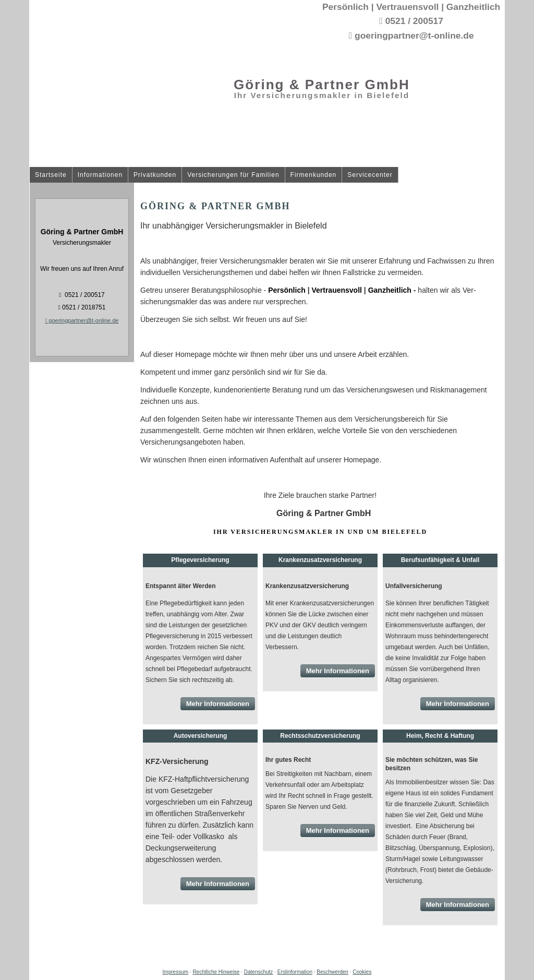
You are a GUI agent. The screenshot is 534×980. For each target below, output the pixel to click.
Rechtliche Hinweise (216, 972)
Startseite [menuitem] (51, 175)
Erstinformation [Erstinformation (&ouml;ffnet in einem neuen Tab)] (295, 972)
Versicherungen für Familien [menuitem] (233, 175)
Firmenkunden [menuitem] (314, 175)
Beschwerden (332, 972)
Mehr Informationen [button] (218, 704)
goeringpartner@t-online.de (82, 320)
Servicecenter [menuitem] (370, 175)
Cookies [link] (362, 972)
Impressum (175, 972)
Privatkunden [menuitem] (155, 175)
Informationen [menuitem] (100, 175)
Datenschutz (259, 972)
